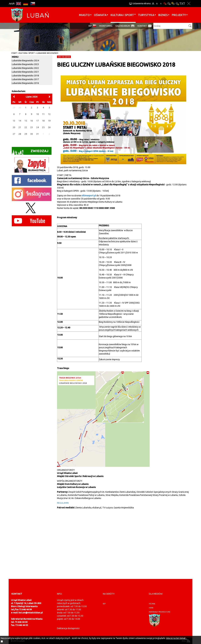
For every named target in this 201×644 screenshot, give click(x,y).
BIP (90, 26)
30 (32, 134)
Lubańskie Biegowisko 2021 (25, 72)
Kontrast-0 (169, 4)
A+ (153, 4)
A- (161, 4)
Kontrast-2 (177, 4)
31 (38, 134)
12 (49, 114)
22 (26, 127)
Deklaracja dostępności (68, 628)
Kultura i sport (122, 15)
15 (26, 121)
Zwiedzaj (30, 152)
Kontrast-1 (173, 4)
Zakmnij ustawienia (189, 4)
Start (14, 53)
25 (43, 127)
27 (14, 134)
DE (26, 4)
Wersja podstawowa (165, 4)
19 (49, 121)
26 (49, 127)
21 (20, 127)
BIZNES (163, 15)
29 (26, 134)
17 (38, 121)
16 (32, 121)
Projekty (179, 15)
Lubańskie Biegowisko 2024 (25, 61)
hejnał (152, 604)
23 (32, 127)
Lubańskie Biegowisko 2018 (25, 76)
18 (43, 121)
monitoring (106, 26)
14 (20, 121)
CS (33, 4)
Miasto (84, 15)
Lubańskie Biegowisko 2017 (25, 79)
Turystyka (146, 15)
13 (14, 121)
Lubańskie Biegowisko (47, 53)
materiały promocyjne (160, 612)
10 (38, 114)
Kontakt (142, 26)
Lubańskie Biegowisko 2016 (25, 83)
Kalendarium (123, 26)
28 (20, 134)
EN (18, 4)
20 (14, 127)
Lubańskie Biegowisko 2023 (25, 64)
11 (43, 114)
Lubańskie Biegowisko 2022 (25, 68)
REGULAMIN (63, 503)
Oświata (100, 15)
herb (151, 608)
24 (38, 127)
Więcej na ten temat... (177, 638)
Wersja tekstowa (182, 4)
